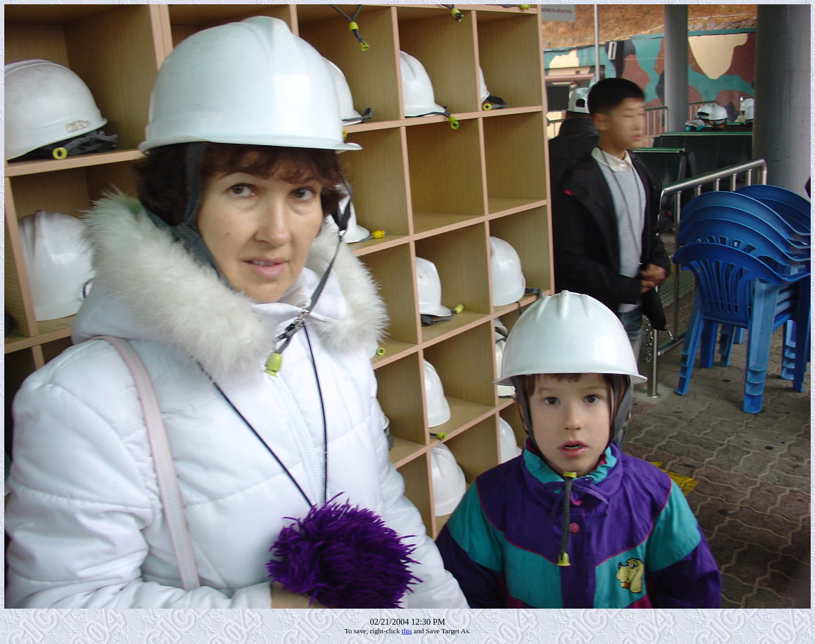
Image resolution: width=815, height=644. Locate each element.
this (406, 631)
